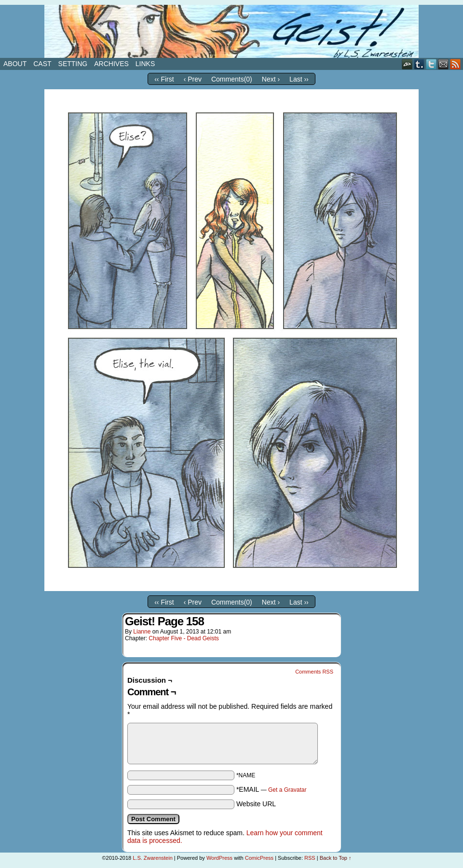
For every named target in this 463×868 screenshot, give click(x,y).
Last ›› (299, 79)
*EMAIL (272, 789)
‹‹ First (164, 79)
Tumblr (419, 64)
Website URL (256, 804)
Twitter (431, 64)
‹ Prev (193, 79)
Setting (73, 64)
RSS (456, 64)
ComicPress (259, 858)
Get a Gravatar (287, 790)
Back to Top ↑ (336, 858)
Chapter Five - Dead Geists (184, 638)
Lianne (142, 632)
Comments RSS (314, 672)
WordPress (219, 858)
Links (145, 64)
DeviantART (407, 64)
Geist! (231, 31)
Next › (271, 79)
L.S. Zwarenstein (153, 858)
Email (443, 64)
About (15, 64)
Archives (111, 64)
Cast (42, 64)
